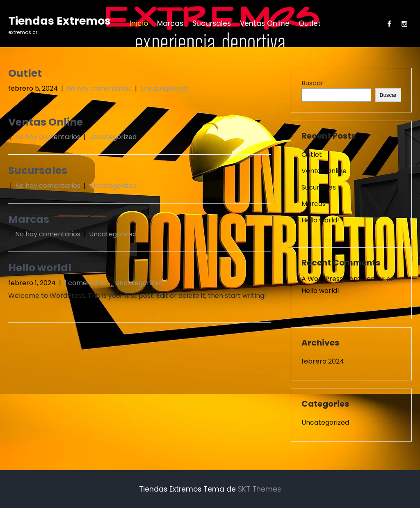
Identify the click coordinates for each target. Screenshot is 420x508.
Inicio (139, 23)
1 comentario (85, 283)
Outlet (310, 23)
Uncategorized (164, 88)
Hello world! (40, 268)
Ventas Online (265, 23)
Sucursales (212, 23)
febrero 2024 (323, 361)
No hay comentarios (99, 88)
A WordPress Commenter (343, 279)
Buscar (313, 83)
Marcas (170, 23)
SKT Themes (259, 489)
